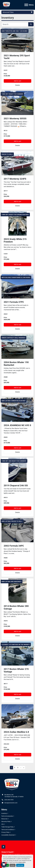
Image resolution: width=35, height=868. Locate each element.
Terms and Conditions (8, 830)
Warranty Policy (6, 821)
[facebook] (3, 847)
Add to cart (17, 81)
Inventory (4, 813)
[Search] (15, 24)
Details (17, 85)
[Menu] (26, 5)
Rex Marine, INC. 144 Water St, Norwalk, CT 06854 (14, 796)
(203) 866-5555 (9, 800)
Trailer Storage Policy (7, 827)
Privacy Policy (5, 832)
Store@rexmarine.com (11, 803)
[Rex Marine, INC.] (12, 784)
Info (3, 824)
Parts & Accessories (7, 816)
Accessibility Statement (8, 835)
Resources (4, 819)
